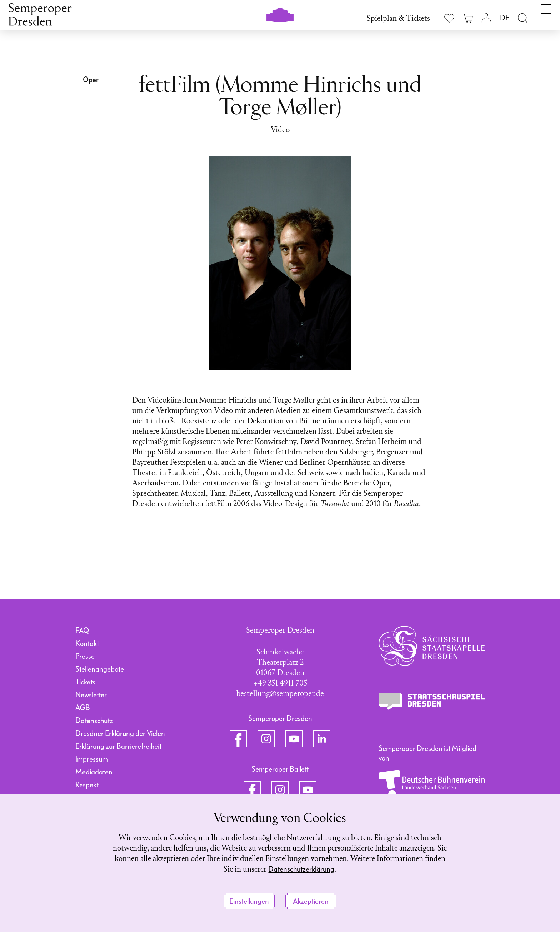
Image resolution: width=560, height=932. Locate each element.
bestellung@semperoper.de (280, 694)
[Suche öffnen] (523, 18)
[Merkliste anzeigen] (449, 18)
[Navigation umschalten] (546, 17)
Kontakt (87, 643)
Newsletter (91, 695)
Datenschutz (94, 721)
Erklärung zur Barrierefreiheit (118, 746)
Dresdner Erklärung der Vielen (120, 733)
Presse (85, 656)
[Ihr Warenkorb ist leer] (468, 18)
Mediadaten (94, 772)
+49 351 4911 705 (280, 684)
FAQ (82, 631)
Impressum (92, 759)
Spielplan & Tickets (398, 19)
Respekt (87, 785)
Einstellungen (249, 901)
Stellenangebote (100, 669)
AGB (83, 708)
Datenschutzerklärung (313, 869)
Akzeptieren (311, 901)
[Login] (486, 18)
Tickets (85, 682)
